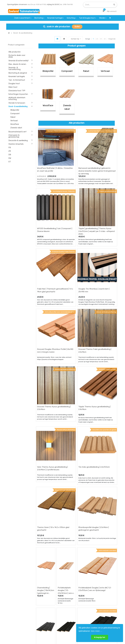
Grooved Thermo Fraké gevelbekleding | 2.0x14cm (95, 290)
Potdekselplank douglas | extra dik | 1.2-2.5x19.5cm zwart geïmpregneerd (45, 513)
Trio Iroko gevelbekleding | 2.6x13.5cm (94, 375)
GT (10, 162)
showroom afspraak (78, 606)
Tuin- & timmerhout (17, 80)
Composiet (15, 114)
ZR (10, 151)
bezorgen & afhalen (44, 615)
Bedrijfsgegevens (70, 634)
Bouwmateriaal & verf (17, 132)
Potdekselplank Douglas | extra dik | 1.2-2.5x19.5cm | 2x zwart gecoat (95, 512)
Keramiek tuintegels (17, 76)
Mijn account (32, 634)
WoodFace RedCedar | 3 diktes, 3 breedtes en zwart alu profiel (55, 154)
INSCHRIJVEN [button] (110, 609)
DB (10, 155)
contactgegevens (80, 612)
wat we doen (60, 605)
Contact (15, 619)
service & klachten (43, 620)
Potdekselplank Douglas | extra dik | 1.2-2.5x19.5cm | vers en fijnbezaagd (95, 467)
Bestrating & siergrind (18, 73)
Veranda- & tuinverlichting (14, 68)
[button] (110, 18)
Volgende (112, 39)
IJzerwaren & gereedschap (14, 136)
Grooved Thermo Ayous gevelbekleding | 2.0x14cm (54, 332)
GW (10, 158)
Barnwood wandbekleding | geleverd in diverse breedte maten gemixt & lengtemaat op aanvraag (97, 156)
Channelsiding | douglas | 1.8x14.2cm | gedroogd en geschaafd (46, 468)
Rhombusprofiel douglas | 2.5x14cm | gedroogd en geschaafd (94, 422)
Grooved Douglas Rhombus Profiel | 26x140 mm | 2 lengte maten (55, 290)
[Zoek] (114, 5)
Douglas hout (14, 84)
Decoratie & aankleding (18, 140)
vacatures (59, 620)
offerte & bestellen (44, 605)
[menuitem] (23, 18)
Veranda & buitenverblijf (18, 61)
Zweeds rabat (16, 128)
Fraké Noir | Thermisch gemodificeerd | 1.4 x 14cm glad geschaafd (55, 244)
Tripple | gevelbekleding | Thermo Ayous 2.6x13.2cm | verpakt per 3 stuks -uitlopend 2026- (96, 201)
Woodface (15, 124)
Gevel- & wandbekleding (18, 107)
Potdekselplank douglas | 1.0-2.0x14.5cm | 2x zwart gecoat (64, 513)
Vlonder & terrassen (17, 103)
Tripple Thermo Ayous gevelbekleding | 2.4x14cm (94, 332)
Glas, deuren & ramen (17, 64)
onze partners (79, 622)
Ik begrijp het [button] (100, 637)
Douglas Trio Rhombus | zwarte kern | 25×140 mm (94, 244)
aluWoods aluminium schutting (17, 98)
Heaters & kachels (16, 144)
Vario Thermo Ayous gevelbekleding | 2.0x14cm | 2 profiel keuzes (52, 377)
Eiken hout (13, 87)
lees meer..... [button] (97, 631)
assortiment (78, 617)
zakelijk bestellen (61, 615)
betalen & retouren (43, 610)
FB (10, 148)
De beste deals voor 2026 (17, 56)
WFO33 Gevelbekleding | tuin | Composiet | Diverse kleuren (55, 199)
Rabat (13, 117)
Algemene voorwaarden (50, 634)
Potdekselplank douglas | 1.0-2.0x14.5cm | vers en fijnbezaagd (66, 468)
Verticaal (14, 121)
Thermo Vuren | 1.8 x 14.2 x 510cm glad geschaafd (53, 422)
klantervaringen (61, 610)
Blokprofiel (15, 110)
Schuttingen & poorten (18, 94)
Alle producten (15, 52)
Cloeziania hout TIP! (17, 91)
